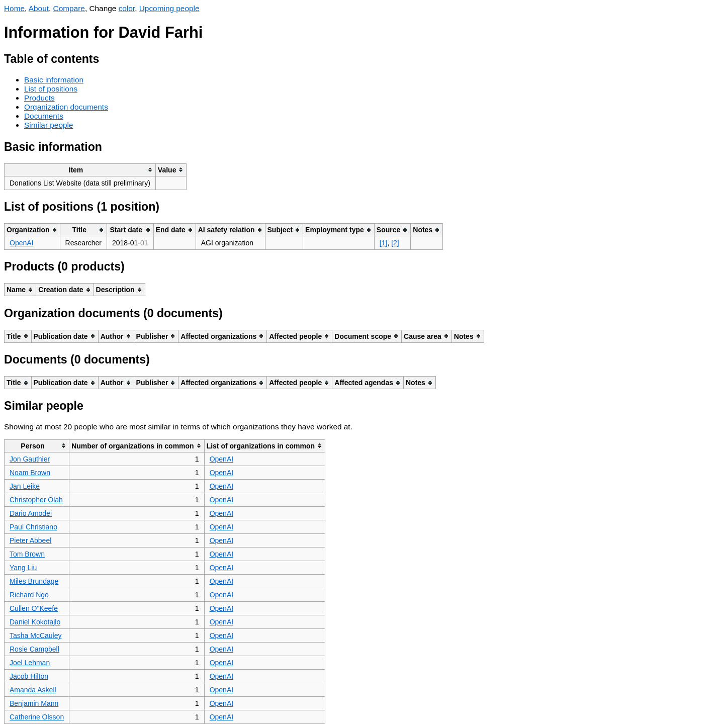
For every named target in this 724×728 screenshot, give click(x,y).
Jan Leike (25, 486)
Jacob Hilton (29, 676)
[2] (395, 243)
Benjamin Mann (34, 703)
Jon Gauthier (30, 459)
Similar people (49, 125)
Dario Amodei (31, 513)
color (127, 8)
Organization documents (66, 107)
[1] (384, 243)
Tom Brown (27, 554)
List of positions (51, 89)
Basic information (54, 80)
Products (39, 98)
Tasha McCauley (36, 635)
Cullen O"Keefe (34, 608)
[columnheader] (80, 170)
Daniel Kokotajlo (35, 622)
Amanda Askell (33, 690)
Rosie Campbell (34, 649)
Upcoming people (169, 8)
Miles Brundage (34, 581)
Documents (44, 116)
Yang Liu (23, 568)
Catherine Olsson (37, 717)
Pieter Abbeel (30, 540)
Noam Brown (30, 473)
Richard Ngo (29, 595)
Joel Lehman (30, 663)
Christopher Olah (36, 500)
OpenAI (21, 243)
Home (14, 8)
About (39, 8)
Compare (69, 8)
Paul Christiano (33, 527)
